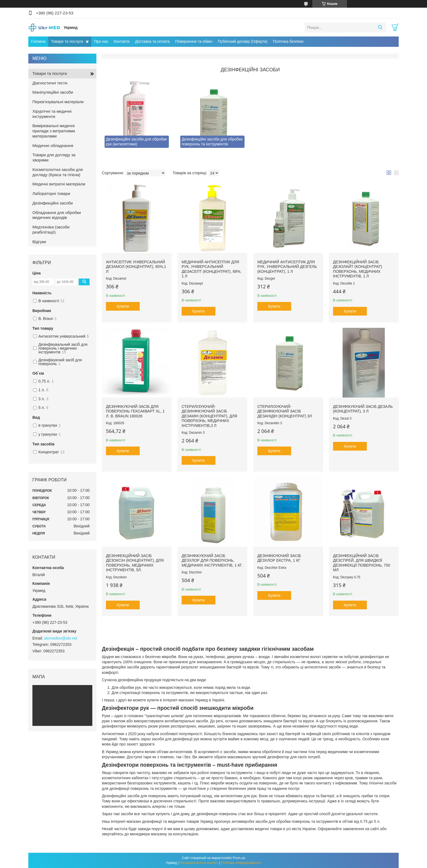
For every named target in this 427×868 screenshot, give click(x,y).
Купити (123, 306)
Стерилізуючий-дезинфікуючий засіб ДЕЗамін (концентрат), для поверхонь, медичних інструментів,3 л (209, 416)
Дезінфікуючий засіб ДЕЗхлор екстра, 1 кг (279, 558)
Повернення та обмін (194, 41)
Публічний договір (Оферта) (243, 41)
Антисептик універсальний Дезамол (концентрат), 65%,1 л (136, 267)
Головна (38, 41)
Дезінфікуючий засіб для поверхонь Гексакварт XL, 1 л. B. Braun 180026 (135, 411)
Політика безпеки (288, 41)
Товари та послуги (67, 41)
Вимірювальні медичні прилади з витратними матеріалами (54, 131)
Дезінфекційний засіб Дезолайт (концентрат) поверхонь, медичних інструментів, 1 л (358, 269)
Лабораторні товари (51, 193)
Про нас (101, 41)
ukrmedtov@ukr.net (61, 638)
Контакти (121, 41)
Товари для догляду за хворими (54, 157)
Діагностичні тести (50, 83)
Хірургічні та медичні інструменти (52, 114)
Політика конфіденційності (241, 863)
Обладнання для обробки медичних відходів (57, 215)
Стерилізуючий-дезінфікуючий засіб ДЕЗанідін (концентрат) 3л (285, 411)
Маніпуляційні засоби (53, 92)
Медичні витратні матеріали (59, 184)
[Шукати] (380, 27)
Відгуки (39, 242)
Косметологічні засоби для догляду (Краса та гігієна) (58, 172)
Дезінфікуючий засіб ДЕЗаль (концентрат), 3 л (363, 409)
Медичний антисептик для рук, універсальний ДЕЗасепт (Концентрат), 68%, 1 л (212, 269)
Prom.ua (239, 858)
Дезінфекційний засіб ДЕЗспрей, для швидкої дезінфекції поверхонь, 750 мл (362, 563)
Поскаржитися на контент (199, 863)
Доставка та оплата (152, 41)
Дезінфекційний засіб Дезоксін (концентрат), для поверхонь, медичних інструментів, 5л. (135, 563)
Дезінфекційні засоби (53, 203)
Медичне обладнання (53, 146)
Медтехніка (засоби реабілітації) (51, 230)
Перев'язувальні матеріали (58, 102)
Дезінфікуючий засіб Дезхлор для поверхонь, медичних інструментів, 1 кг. (212, 560)
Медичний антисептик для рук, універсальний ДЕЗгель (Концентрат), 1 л (287, 267)
